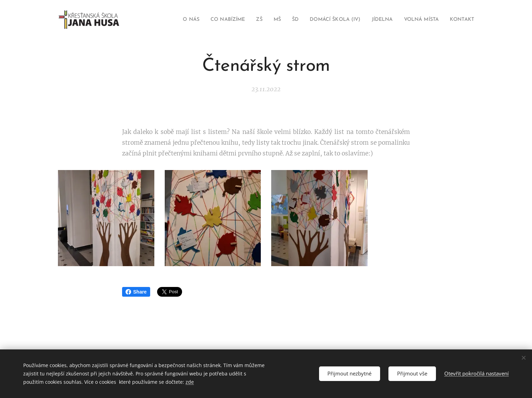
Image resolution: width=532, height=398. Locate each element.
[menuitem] (171, 20)
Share (136, 292)
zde (190, 382)
